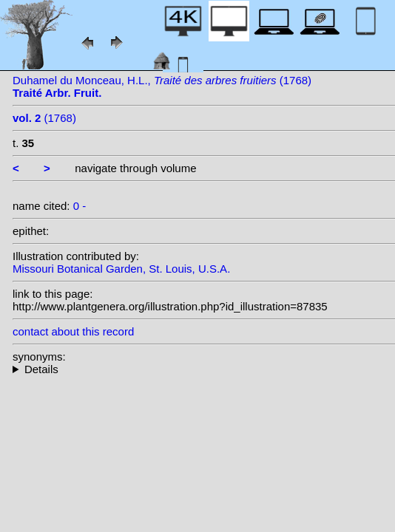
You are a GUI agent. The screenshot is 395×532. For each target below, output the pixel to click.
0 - (80, 206)
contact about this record (73, 331)
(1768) (44, 118)
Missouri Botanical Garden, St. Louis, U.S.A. (121, 269)
